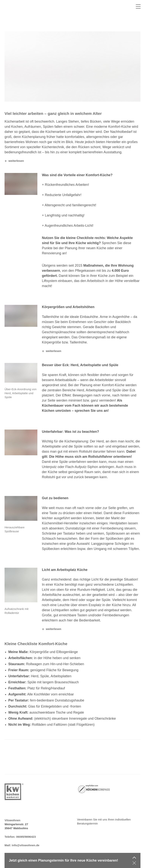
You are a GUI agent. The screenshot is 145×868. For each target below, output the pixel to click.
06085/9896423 (26, 837)
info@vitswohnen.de (25, 845)
